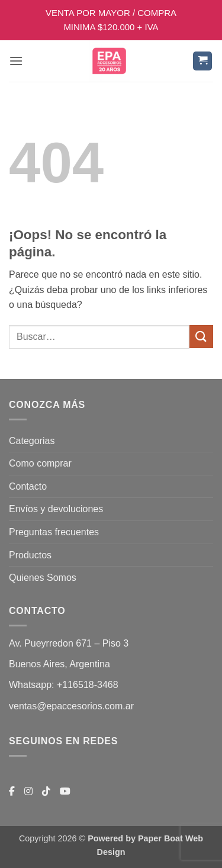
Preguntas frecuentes (54, 532)
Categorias (32, 441)
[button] (16, 61)
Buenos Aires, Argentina (59, 664)
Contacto (28, 486)
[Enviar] (201, 337)
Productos (30, 555)
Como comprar (40, 463)
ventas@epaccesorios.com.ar (71, 706)
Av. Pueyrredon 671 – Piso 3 (69, 643)
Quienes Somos (43, 578)
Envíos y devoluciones (56, 509)
